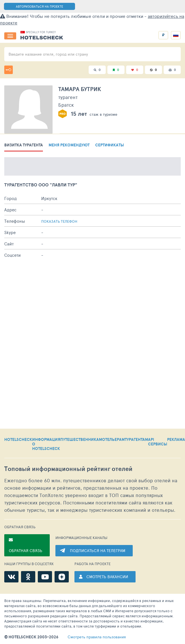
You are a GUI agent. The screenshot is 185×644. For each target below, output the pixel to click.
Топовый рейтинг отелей (68, 469)
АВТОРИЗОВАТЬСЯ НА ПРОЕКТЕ (40, 6)
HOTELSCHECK (18, 440)
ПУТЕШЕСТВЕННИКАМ (81, 440)
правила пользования (97, 637)
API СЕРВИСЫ (158, 442)
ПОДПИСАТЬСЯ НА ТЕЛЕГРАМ (98, 551)
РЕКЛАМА (176, 440)
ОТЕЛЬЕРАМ (113, 440)
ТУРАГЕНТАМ (136, 440)
